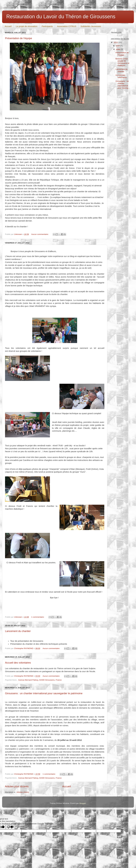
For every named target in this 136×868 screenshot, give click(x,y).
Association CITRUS (67, 26)
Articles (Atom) (23, 792)
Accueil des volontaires (18, 663)
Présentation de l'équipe (19, 38)
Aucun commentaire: (40, 234)
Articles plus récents (17, 786)
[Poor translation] (10, 827)
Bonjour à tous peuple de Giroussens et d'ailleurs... (122, 62)
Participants (47, 26)
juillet (118, 49)
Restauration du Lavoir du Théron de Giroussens (61, 17)
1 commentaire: (38, 617)
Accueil (8, 26)
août (118, 46)
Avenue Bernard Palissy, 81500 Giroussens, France (40, 680)
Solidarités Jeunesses (91, 26)
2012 (116, 42)
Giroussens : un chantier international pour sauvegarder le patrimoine (44, 693)
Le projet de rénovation (27, 26)
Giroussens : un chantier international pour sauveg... (123, 85)
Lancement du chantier (18, 631)
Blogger (83, 803)
